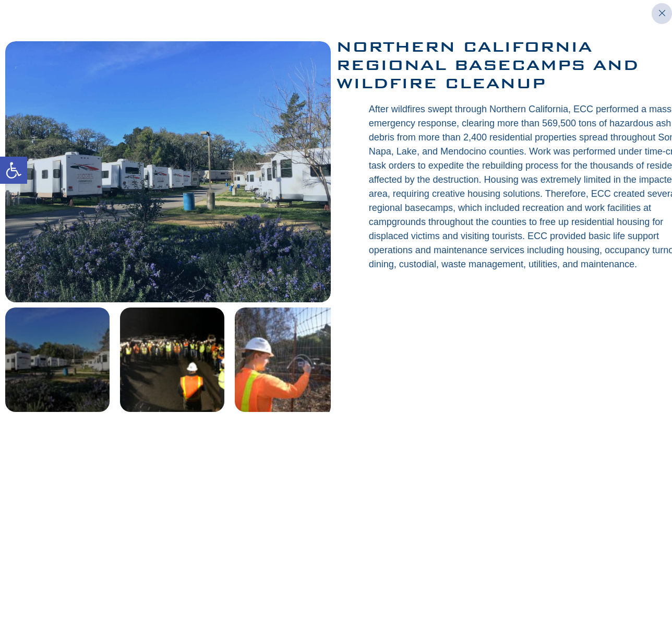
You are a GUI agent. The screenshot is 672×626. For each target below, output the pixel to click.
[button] (14, 170)
